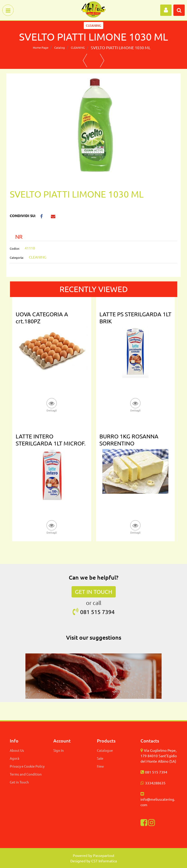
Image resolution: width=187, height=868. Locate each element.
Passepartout (104, 855)
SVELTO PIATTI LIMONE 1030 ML (121, 47)
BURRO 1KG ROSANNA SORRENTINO (129, 440)
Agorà (15, 758)
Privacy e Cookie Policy (27, 766)
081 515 (91, 612)
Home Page (41, 47)
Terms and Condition (26, 774)
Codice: (15, 248)
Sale (100, 758)
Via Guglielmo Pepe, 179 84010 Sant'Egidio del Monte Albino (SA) (159, 756)
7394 (108, 612)
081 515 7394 (156, 772)
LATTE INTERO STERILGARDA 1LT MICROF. (51, 440)
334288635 (156, 783)
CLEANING (78, 47)
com (144, 805)
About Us (17, 750)
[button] (166, 10)
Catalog (60, 47)
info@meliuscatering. (158, 799)
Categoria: (17, 257)
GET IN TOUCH (94, 592)
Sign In (59, 750)
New (100, 766)
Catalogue (105, 750)
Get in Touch (19, 782)
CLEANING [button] (93, 25)
